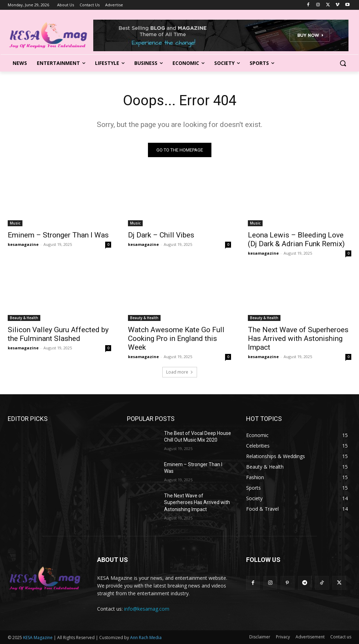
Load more (180, 372)
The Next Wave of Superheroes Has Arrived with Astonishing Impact (298, 338)
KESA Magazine (38, 638)
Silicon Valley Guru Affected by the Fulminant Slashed (58, 334)
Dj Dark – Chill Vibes (161, 235)
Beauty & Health (24, 318)
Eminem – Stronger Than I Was (58, 235)
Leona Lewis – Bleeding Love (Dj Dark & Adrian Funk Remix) (296, 239)
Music (15, 223)
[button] (343, 63)
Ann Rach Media (146, 638)
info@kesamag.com (147, 609)
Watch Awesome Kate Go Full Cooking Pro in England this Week (176, 338)
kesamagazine (23, 244)
